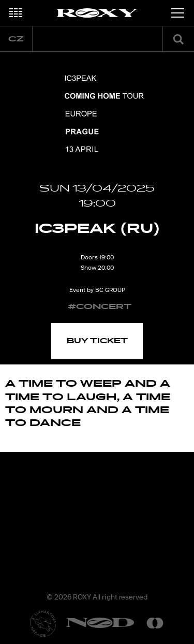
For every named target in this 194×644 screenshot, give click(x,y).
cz (16, 39)
